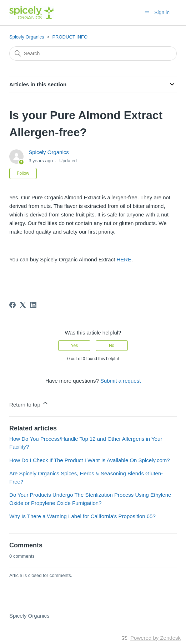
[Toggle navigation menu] (147, 12)
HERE (124, 259)
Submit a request (120, 381)
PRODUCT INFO (70, 37)
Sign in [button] (162, 12)
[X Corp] (23, 305)
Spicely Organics (27, 37)
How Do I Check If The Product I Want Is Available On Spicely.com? (90, 460)
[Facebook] (12, 305)
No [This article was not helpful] (112, 346)
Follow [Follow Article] (23, 173)
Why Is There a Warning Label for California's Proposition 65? (82, 516)
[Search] (93, 53)
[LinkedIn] (33, 305)
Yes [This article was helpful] (75, 346)
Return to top (29, 403)
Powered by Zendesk (155, 638)
